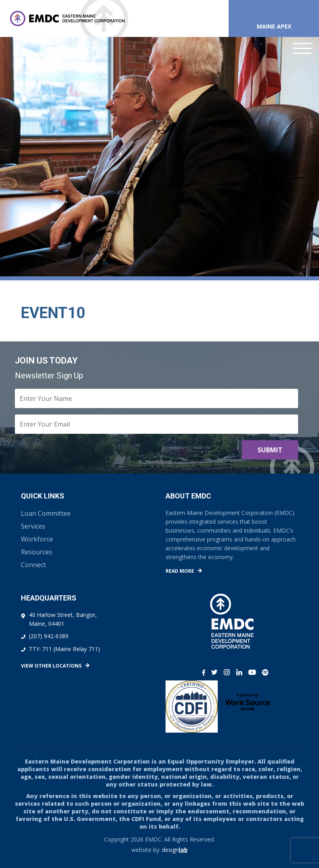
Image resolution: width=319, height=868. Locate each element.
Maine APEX (274, 26)
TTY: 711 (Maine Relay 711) (64, 649)
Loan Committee (46, 513)
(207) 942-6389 (49, 636)
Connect (33, 565)
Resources (37, 552)
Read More (180, 571)
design (175, 850)
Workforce (37, 539)
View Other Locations (51, 666)
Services (33, 526)
